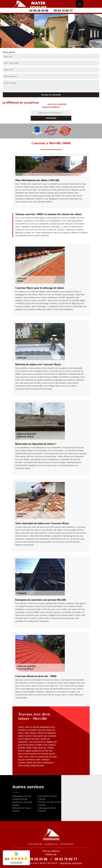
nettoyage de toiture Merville (48, 809)
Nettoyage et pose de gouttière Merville (22, 798)
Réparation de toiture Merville (22, 809)
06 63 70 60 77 (63, 11)
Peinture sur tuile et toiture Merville (50, 804)
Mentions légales (71, 863)
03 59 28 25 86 (39, 11)
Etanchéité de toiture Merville (48, 798)
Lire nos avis (16, 862)
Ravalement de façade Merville (22, 804)
